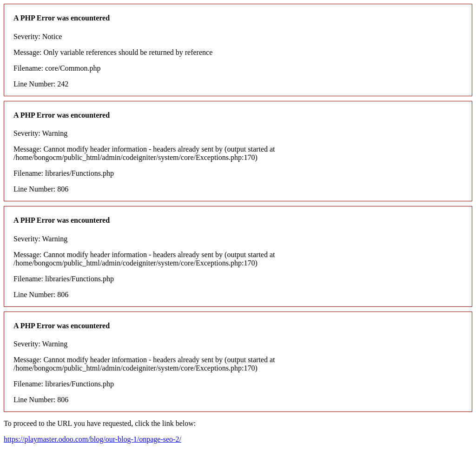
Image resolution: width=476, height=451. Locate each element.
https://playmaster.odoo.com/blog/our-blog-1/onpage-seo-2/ (93, 439)
